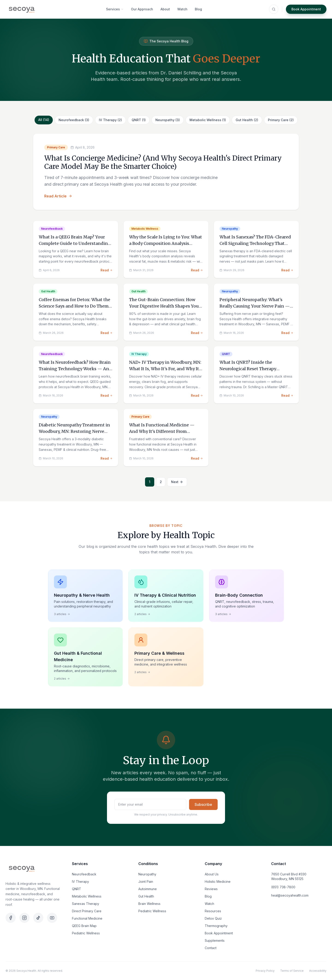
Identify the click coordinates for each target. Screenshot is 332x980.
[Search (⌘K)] (274, 9)
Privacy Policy (265, 971)
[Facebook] (11, 918)
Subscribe (203, 804)
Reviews (211, 889)
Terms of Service (292, 971)
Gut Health (146, 896)
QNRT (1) (139, 120)
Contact (211, 948)
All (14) (44, 120)
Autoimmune (148, 889)
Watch (182, 9)
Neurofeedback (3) (74, 120)
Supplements (215, 940)
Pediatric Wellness (86, 933)
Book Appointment (306, 9)
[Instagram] (24, 918)
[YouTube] (52, 918)
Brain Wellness (149, 904)
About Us (212, 874)
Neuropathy (147, 874)
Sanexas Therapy (86, 904)
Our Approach (142, 9)
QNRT (77, 889)
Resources (213, 911)
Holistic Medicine (218, 882)
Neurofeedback (84, 874)
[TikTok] (38, 918)
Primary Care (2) (281, 120)
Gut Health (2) (247, 120)
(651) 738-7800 (283, 887)
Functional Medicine (87, 918)
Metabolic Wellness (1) (208, 120)
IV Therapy (80, 882)
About (165, 9)
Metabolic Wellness (87, 896)
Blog (198, 9)
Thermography (216, 926)
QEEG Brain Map (84, 926)
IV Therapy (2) (110, 120)
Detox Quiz (213, 918)
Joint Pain (146, 882)
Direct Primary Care (87, 911)
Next (177, 482)
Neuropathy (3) (168, 120)
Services (115, 9)
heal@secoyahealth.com (290, 895)
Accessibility (318, 971)
